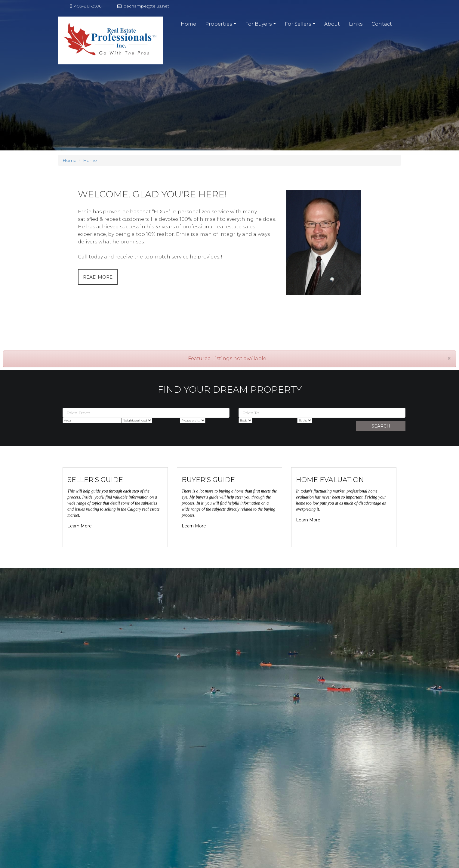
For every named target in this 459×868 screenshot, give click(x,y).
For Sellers (301, 26)
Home (188, 24)
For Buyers (261, 26)
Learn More (80, 526)
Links (356, 24)
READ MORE (98, 277)
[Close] (449, 358)
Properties (221, 26)
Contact (382, 24)
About (332, 24)
